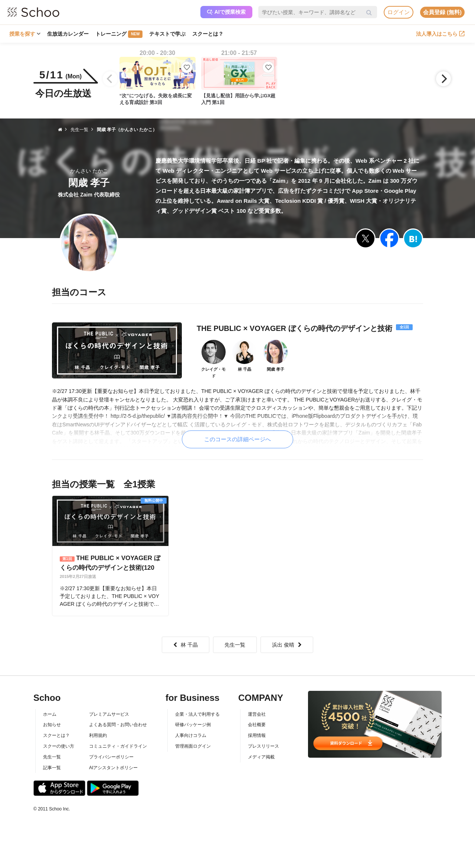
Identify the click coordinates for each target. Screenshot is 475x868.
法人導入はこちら (440, 34)
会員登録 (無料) (442, 12)
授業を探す (25, 34)
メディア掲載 (261, 757)
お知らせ (52, 725)
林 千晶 (186, 645)
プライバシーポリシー (111, 757)
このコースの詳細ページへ (237, 439)
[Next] (443, 79)
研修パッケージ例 (193, 725)
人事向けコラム (191, 735)
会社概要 (257, 725)
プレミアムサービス (109, 714)
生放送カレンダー (68, 34)
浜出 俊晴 (287, 645)
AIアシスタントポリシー (113, 768)
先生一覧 (235, 645)
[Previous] (110, 79)
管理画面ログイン (193, 746)
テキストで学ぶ (167, 34)
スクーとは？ (208, 34)
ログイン (399, 12)
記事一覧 (52, 768)
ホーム (50, 714)
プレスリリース (263, 746)
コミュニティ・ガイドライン (118, 746)
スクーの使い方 (59, 746)
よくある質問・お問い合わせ (118, 725)
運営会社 (257, 714)
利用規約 (98, 735)
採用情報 (257, 735)
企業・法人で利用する (197, 714)
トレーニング (119, 34)
